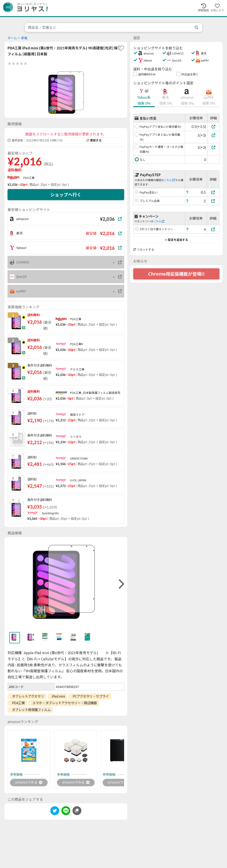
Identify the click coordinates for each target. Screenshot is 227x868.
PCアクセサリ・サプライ (91, 696)
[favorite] (121, 48)
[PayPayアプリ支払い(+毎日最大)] (213, 127)
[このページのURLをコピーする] (77, 811)
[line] (66, 812)
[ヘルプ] (187, 192)
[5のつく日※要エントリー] (213, 229)
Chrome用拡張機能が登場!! (176, 274)
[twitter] (55, 812)
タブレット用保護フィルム (31, 710)
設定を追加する (176, 240)
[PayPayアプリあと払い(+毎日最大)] (213, 135)
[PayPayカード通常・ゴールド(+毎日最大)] (213, 147)
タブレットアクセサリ (28, 696)
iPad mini (58, 696)
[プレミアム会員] (213, 201)
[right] (121, 584)
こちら (169, 180)
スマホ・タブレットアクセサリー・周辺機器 (65, 703)
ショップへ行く (66, 195)
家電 (24, 38)
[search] (197, 27)
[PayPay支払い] (213, 192)
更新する (94, 140)
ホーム (12, 38)
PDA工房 (29, 178)
